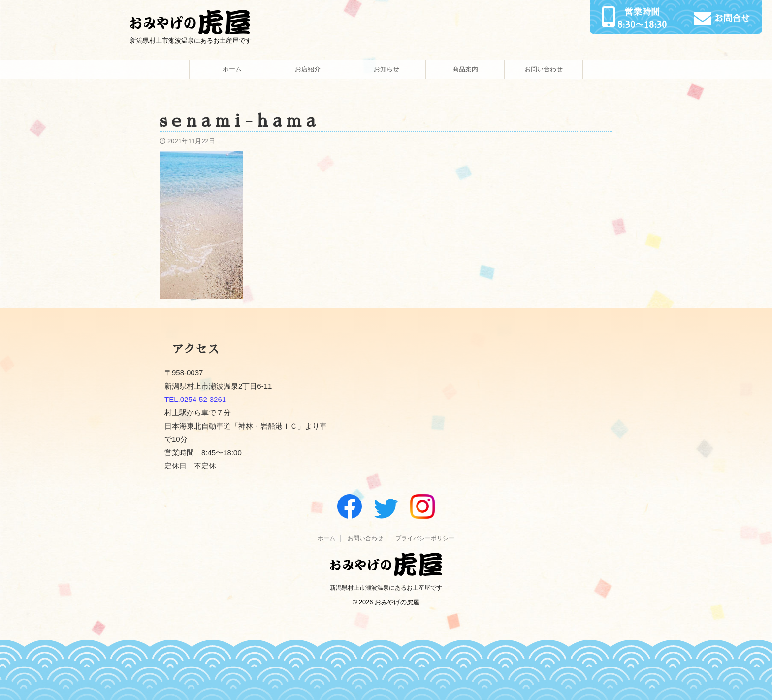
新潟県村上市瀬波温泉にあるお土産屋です (386, 588)
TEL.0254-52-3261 (195, 399)
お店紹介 (308, 69)
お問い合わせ (544, 69)
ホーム (229, 69)
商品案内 (465, 69)
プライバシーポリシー (425, 538)
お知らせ (386, 69)
